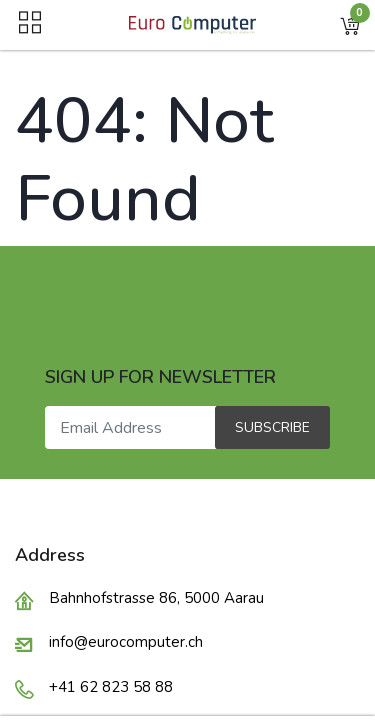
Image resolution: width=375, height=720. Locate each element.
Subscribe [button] (272, 427)
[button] (350, 25)
